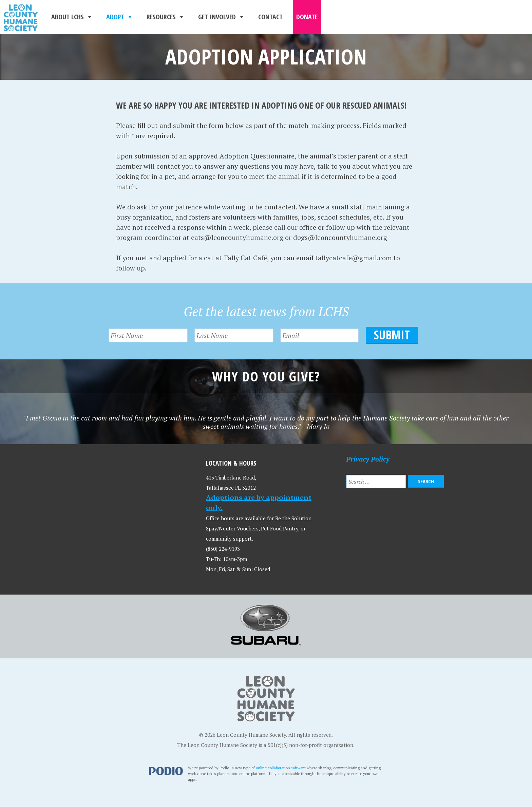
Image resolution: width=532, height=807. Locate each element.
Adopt (120, 17)
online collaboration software (281, 768)
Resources (166, 17)
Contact (270, 17)
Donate (307, 17)
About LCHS (72, 17)
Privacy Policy (368, 459)
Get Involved (221, 17)
